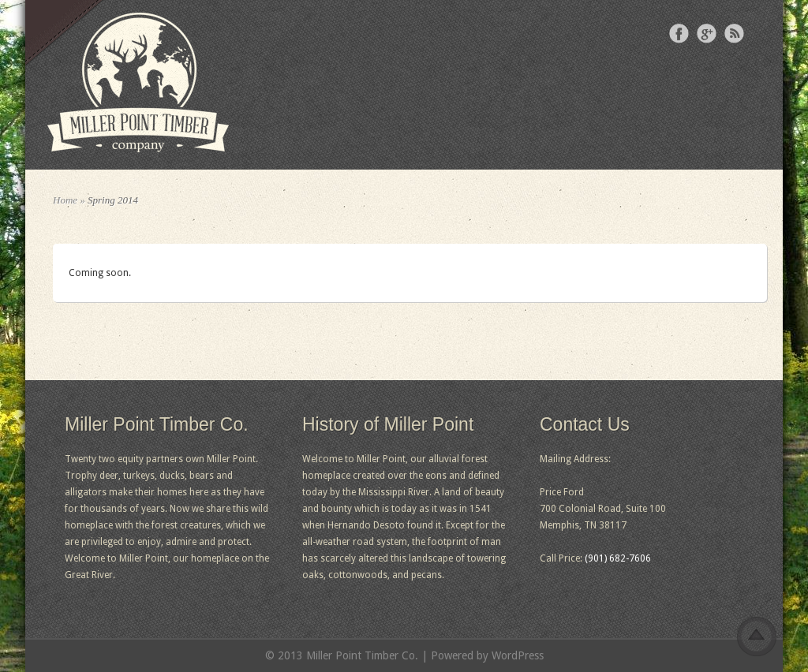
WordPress (518, 655)
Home (65, 200)
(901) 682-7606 (618, 558)
